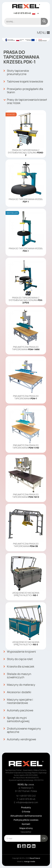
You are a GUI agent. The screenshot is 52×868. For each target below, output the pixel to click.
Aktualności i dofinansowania (26, 816)
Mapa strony (26, 828)
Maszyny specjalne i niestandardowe (18, 701)
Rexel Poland (35, 858)
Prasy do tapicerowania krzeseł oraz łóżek (25, 101)
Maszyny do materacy (19, 685)
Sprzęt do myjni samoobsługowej (16, 719)
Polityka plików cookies (26, 820)
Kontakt (26, 824)
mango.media (30, 861)
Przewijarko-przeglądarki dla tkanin (23, 91)
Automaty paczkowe (18, 710)
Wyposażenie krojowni (20, 652)
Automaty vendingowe (20, 739)
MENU (43, 32)
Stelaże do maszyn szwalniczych (17, 676)
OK (44, 838)
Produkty (26, 807)
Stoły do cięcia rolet (18, 659)
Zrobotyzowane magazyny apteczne (22, 730)
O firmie (26, 812)
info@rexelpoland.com (27, 802)
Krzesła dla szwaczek (19, 667)
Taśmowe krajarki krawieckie (23, 82)
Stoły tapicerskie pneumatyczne (16, 72)
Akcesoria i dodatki (17, 692)
